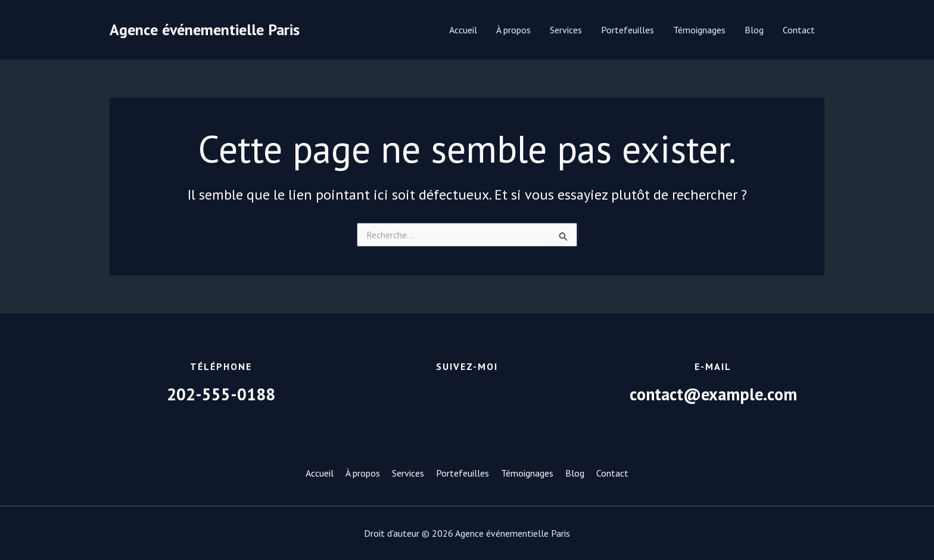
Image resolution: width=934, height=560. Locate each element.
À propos (513, 30)
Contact (799, 30)
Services (566, 30)
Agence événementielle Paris (205, 29)
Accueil (463, 30)
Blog (754, 30)
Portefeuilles (628, 30)
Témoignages (699, 30)
